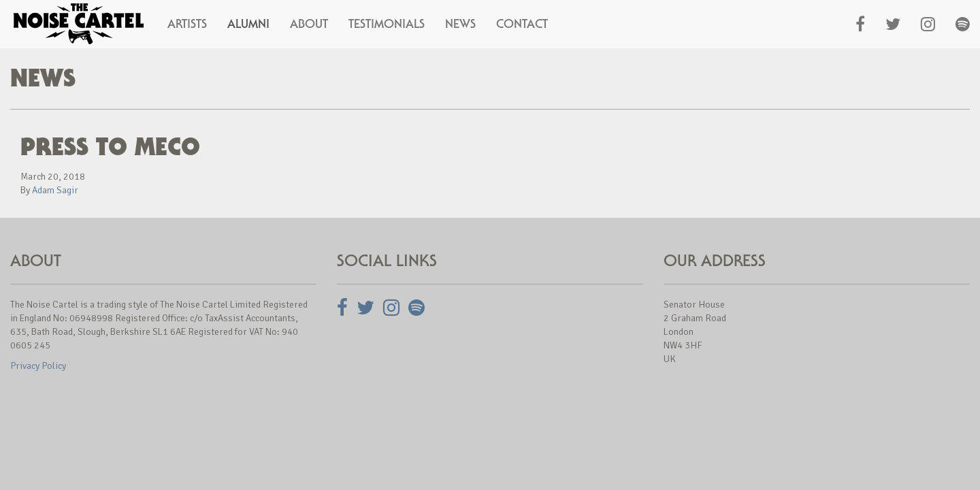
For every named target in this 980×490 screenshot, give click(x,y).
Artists (187, 24)
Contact (522, 24)
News (460, 24)
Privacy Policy (38, 366)
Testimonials (387, 24)
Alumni (248, 24)
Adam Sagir (55, 190)
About (309, 24)
